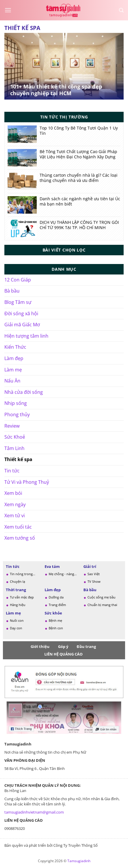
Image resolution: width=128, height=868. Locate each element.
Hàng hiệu (18, 605)
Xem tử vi (15, 516)
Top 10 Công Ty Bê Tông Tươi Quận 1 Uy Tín (79, 131)
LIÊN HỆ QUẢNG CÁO (63, 654)
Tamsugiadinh (79, 861)
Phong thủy (17, 414)
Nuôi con (17, 620)
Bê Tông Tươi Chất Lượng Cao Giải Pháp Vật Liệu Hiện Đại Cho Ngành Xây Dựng (78, 154)
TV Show (94, 581)
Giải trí (90, 566)
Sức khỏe (53, 613)
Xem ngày (15, 504)
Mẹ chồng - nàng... (63, 574)
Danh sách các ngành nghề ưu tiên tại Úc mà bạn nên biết (80, 201)
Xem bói (13, 493)
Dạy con (16, 628)
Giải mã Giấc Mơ (22, 325)
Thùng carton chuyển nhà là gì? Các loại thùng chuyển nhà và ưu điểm (79, 178)
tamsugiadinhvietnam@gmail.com (34, 812)
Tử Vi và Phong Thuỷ (27, 482)
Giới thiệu (40, 646)
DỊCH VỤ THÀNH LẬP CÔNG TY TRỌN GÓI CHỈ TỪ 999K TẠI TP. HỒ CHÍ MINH (79, 225)
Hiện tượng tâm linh (26, 336)
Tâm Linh (14, 448)
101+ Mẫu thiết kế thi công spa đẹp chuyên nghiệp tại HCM (56, 90)
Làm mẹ (13, 370)
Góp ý (63, 646)
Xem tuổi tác (18, 527)
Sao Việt (94, 574)
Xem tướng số (20, 538)
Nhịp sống (16, 403)
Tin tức (12, 471)
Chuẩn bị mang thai (102, 605)
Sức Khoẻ (15, 437)
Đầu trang (86, 646)
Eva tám (52, 566)
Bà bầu (12, 291)
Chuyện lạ (17, 581)
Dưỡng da (56, 597)
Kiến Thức (15, 347)
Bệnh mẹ (55, 620)
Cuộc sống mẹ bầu (101, 597)
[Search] (121, 10)
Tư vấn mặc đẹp (22, 597)
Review (12, 426)
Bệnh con (56, 628)
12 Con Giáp (18, 280)
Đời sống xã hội (21, 313)
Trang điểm (57, 605)
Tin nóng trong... (23, 574)
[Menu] (8, 10)
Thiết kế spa (18, 459)
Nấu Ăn (12, 381)
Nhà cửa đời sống (24, 392)
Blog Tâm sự (18, 302)
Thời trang (16, 590)
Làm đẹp (14, 358)
